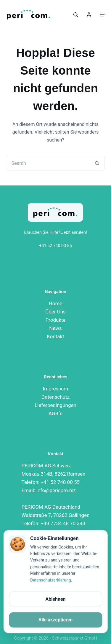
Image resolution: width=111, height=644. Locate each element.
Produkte (55, 320)
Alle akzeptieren (56, 620)
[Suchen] (76, 15)
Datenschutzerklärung (51, 580)
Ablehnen (56, 599)
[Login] (89, 15)
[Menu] (102, 15)
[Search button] (97, 163)
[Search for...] (48, 163)
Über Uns (55, 312)
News (55, 328)
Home (56, 303)
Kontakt (55, 336)
